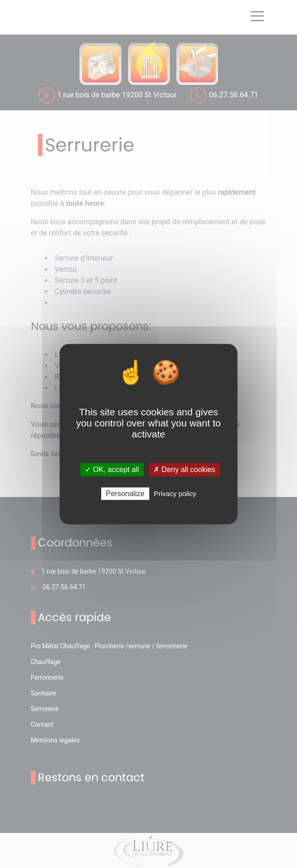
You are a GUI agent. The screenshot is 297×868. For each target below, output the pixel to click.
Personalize (125, 494)
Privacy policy (175, 494)
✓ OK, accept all (112, 470)
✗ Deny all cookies (184, 470)
